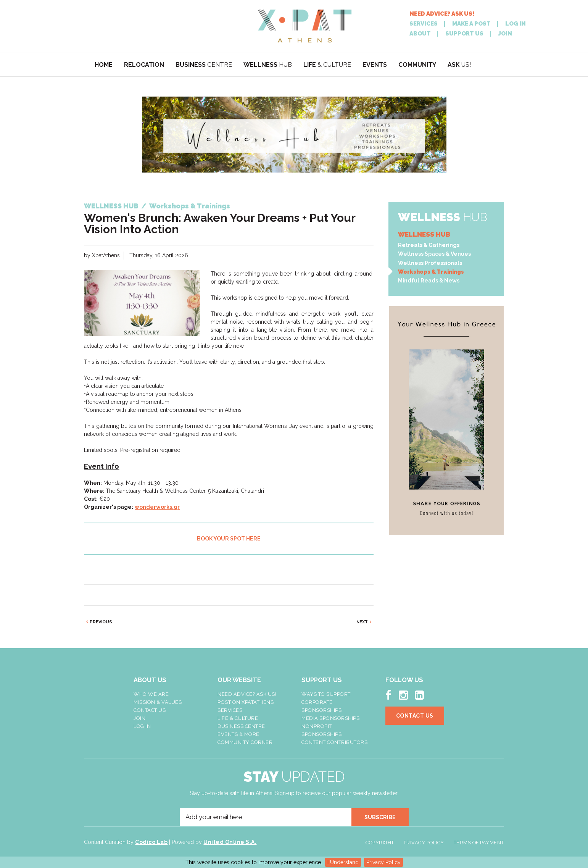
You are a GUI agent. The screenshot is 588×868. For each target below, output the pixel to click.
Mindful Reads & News (429, 281)
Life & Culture (238, 718)
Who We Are (151, 694)
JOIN (505, 34)
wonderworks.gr (157, 507)
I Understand (343, 862)
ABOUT (420, 34)
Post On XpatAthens (246, 702)
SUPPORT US (464, 34)
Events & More (238, 734)
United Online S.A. (230, 842)
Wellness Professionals (430, 263)
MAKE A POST (471, 24)
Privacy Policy (383, 862)
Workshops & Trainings (431, 272)
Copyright (380, 843)
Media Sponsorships (330, 718)
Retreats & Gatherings (429, 245)
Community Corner (245, 742)
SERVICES (424, 24)
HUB (268, 65)
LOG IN (516, 24)
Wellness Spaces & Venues (434, 254)
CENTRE (204, 65)
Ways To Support (326, 694)
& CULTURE (327, 65)
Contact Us (150, 710)
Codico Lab (151, 842)
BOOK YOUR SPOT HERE (229, 539)
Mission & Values (158, 702)
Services (230, 710)
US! (459, 65)
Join (139, 718)
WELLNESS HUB (424, 234)
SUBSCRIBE (380, 817)
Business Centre (241, 726)
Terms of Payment (479, 843)
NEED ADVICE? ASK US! (442, 14)
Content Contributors (334, 742)
